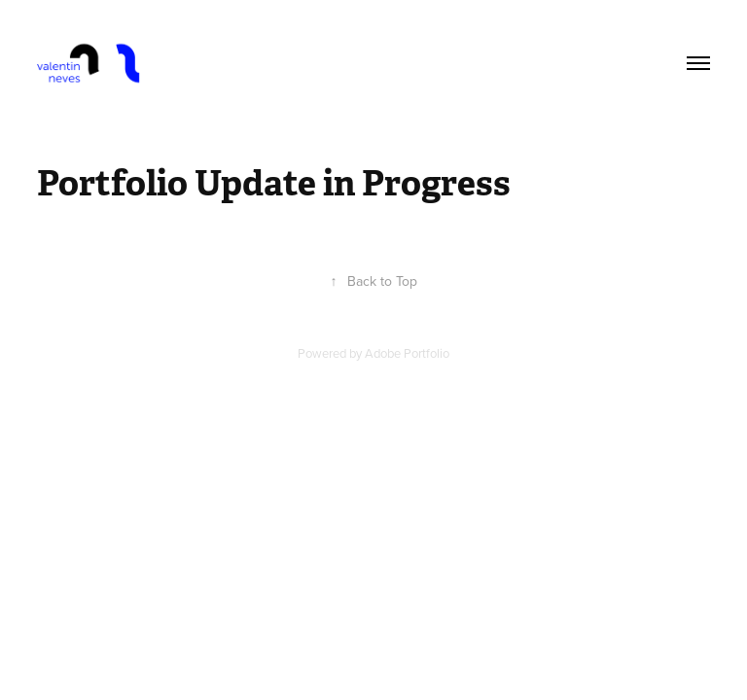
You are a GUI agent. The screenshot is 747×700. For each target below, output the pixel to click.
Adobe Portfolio (407, 353)
